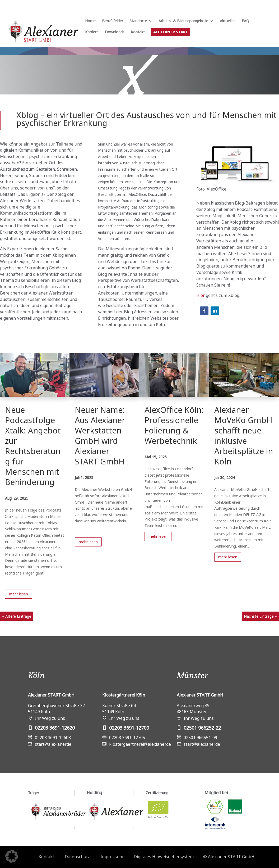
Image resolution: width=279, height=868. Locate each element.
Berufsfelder (113, 21)
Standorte (138, 21)
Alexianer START (171, 32)
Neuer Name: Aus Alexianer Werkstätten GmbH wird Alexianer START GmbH (100, 436)
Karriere (92, 32)
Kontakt (138, 32)
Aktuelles (228, 21)
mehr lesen (18, 594)
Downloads (115, 32)
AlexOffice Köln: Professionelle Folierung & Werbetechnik (174, 425)
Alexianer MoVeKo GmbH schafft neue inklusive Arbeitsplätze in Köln (244, 436)
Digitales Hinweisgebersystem (164, 857)
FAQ (245, 21)
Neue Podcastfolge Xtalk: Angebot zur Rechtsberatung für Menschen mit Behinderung (33, 446)
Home (90, 21)
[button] (12, 856)
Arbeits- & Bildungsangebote (183, 21)
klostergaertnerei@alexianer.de (140, 744)
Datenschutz (77, 857)
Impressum (112, 857)
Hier (201, 295)
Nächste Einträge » (260, 616)
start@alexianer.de (53, 744)
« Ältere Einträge (17, 616)
